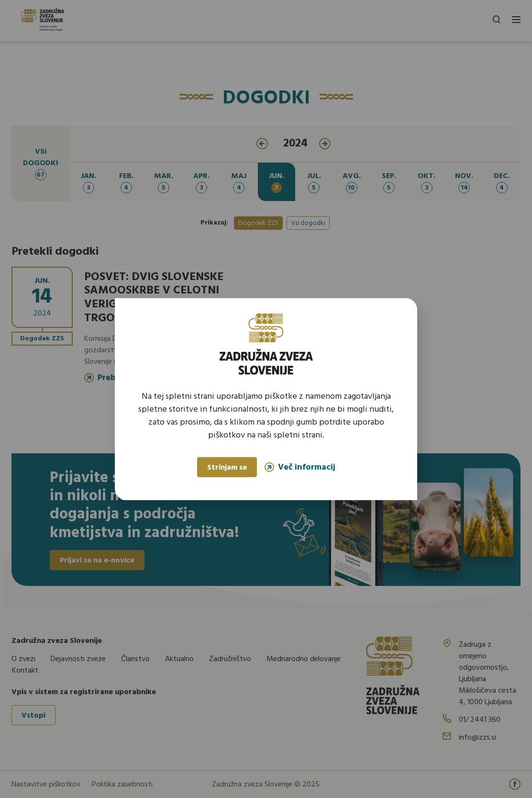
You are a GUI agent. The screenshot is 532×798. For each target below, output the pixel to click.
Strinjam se (227, 468)
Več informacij (300, 467)
